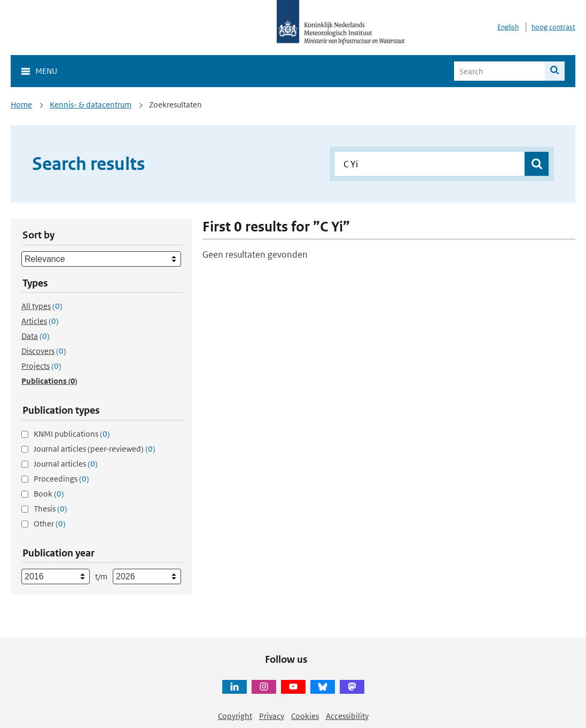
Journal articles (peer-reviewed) (95, 449)
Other (50, 524)
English (508, 27)
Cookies (305, 716)
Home (21, 104)
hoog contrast (553, 27)
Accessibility (347, 716)
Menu (46, 71)
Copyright (235, 716)
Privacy (272, 716)
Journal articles (66, 464)
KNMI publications (72, 434)
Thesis (50, 509)
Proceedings (61, 479)
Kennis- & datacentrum (91, 104)
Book (49, 494)
